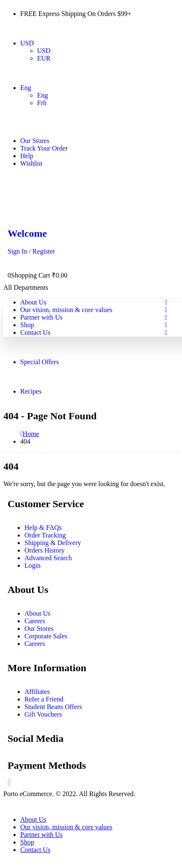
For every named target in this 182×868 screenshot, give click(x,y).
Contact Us (35, 332)
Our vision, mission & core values (66, 310)
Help (27, 156)
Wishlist (31, 163)
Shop (27, 325)
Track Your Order (44, 148)
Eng (26, 88)
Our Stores (35, 141)
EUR (44, 58)
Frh (42, 103)
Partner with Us (41, 317)
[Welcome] (91, 242)
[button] (8, 805)
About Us (33, 302)
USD (27, 43)
